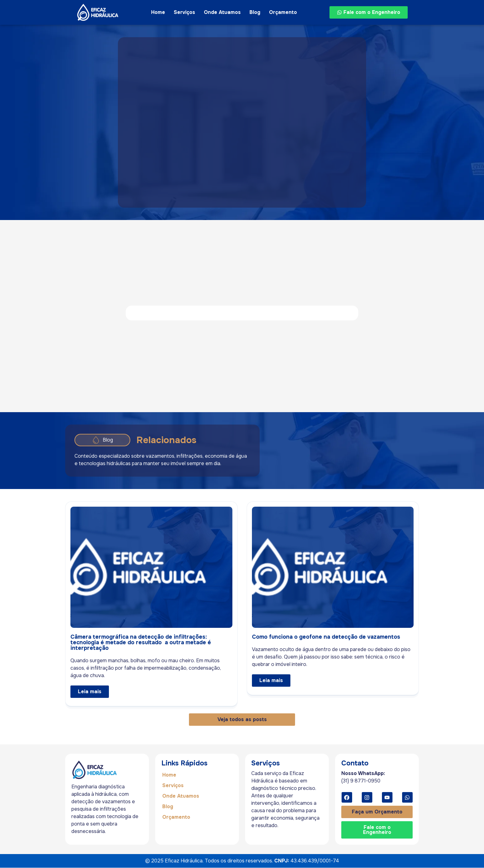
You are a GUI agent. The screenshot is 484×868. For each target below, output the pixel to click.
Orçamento (283, 12)
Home (158, 12)
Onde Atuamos (222, 12)
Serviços (184, 12)
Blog (255, 12)
